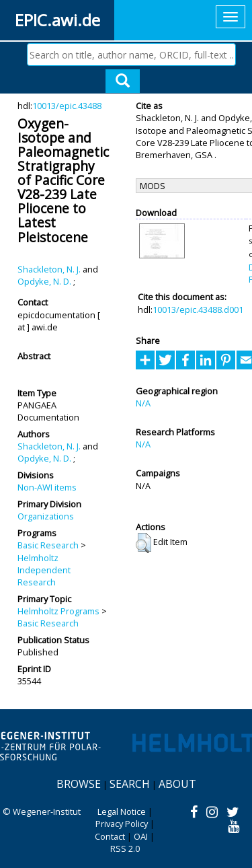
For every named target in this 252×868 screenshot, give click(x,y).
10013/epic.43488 (67, 106)
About (177, 784)
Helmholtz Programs (58, 611)
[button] (143, 543)
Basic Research (48, 545)
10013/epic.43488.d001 (198, 310)
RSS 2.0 (125, 848)
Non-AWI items (47, 487)
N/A (143, 403)
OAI (141, 836)
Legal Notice (122, 811)
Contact (110, 836)
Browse (79, 784)
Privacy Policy (122, 824)
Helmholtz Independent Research (44, 570)
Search (130, 784)
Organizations (46, 516)
